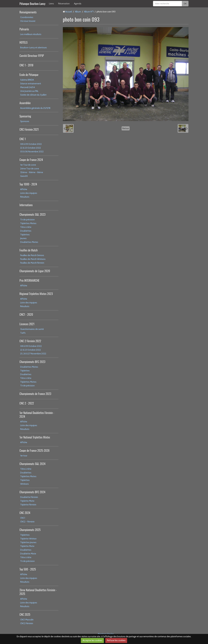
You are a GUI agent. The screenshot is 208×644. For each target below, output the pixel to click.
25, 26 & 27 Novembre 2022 (33, 354)
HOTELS (24, 42)
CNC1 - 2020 (26, 314)
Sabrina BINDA (27, 80)
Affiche (24, 189)
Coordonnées (27, 17)
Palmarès (24, 29)
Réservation (64, 4)
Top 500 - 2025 (28, 569)
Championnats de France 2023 (35, 394)
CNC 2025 (25, 614)
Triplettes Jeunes (28, 542)
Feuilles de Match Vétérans (33, 259)
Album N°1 (89, 12)
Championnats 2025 (30, 530)
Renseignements (28, 12)
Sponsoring (25, 116)
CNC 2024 (25, 513)
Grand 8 (24, 176)
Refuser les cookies (116, 640)
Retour (126, 128)
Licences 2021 (27, 324)
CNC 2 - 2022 (27, 403)
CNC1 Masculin (27, 620)
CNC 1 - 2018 (26, 65)
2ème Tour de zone (30, 169)
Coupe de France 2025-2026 (35, 450)
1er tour (24, 456)
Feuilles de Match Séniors (32, 255)
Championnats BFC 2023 (32, 362)
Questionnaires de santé (32, 329)
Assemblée (25, 103)
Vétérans (24, 484)
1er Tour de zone (28, 165)
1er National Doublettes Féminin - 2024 (37, 415)
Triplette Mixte (27, 501)
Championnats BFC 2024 (32, 492)
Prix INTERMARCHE (29, 280)
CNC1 (23, 518)
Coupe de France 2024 (31, 160)
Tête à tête (26, 227)
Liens (51, 4)
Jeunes (23, 238)
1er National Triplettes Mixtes (35, 437)
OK (185, 4)
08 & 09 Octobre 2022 (31, 144)
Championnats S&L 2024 (32, 464)
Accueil (69, 12)
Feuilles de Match (29, 250)
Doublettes (26, 231)
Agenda (78, 4)
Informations (26, 205)
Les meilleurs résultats (31, 34)
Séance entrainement (31, 84)
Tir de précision (27, 220)
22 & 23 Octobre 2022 (31, 148)
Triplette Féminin (28, 505)
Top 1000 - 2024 (28, 184)
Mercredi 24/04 (28, 87)
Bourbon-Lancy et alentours (34, 48)
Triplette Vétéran (28, 539)
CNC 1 (23, 139)
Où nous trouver (28, 21)
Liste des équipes (29, 193)
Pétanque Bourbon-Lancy (32, 4)
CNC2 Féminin (27, 623)
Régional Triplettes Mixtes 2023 (36, 294)
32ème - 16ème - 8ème (32, 172)
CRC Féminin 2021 (29, 129)
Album (78, 12)
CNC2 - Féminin (27, 522)
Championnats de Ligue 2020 (35, 271)
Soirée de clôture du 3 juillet (33, 95)
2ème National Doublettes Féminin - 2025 (38, 592)
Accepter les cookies (92, 640)
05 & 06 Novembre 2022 (32, 152)
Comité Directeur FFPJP (32, 56)
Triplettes (25, 235)
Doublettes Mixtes (29, 242)
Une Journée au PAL (29, 91)
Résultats (25, 197)
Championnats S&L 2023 (32, 214)
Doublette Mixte (28, 554)
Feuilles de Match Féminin (32, 263)
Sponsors (25, 121)
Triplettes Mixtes (28, 223)
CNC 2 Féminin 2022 (30, 341)
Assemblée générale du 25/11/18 (35, 108)
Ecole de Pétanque (29, 75)
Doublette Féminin (29, 497)
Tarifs (23, 333)
